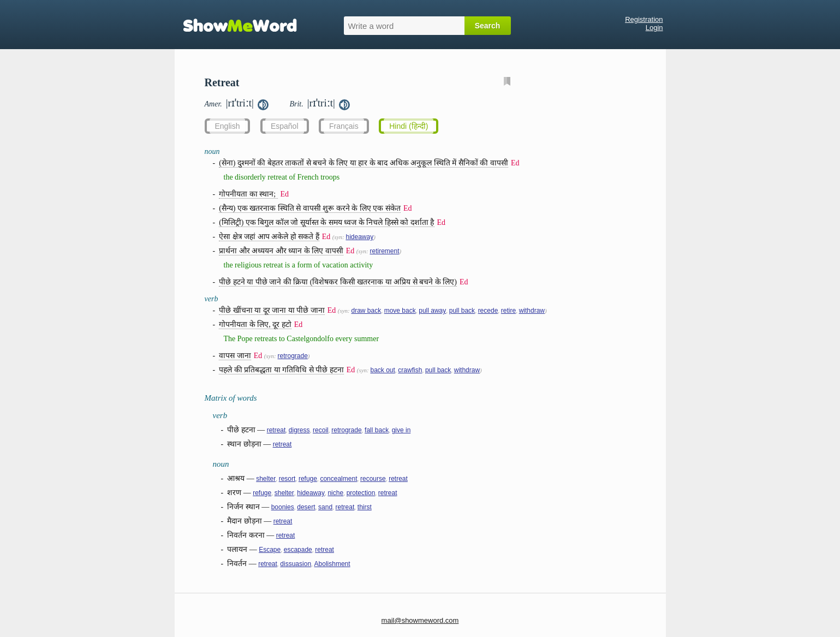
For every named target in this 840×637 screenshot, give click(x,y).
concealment (338, 479)
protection (361, 493)
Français (344, 126)
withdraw (532, 311)
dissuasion (296, 564)
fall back (377, 430)
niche (335, 493)
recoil (321, 430)
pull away (432, 311)
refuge (308, 479)
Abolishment (332, 564)
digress (299, 430)
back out (382, 370)
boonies (283, 507)
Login (654, 28)
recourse (373, 479)
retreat (276, 430)
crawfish (410, 370)
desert (306, 507)
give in (401, 430)
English (228, 126)
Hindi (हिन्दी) (409, 126)
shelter (266, 479)
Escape (270, 550)
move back (400, 311)
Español (285, 126)
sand (325, 507)
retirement (384, 251)
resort (287, 479)
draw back (366, 311)
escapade (298, 550)
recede (488, 311)
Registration (644, 19)
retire (508, 311)
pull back (462, 311)
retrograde (292, 356)
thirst (365, 507)
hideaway (359, 237)
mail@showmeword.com (420, 620)
